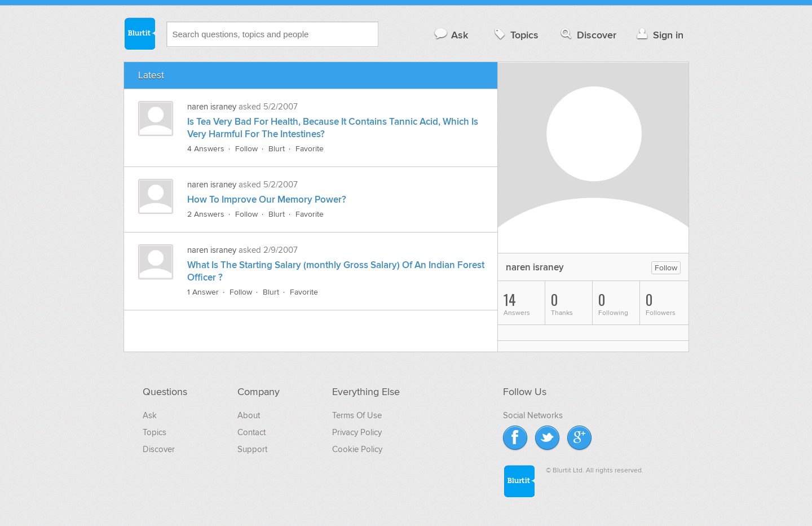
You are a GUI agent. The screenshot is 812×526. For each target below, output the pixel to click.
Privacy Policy (357, 432)
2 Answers (206, 214)
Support (252, 449)
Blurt (277, 149)
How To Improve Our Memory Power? (267, 200)
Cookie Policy (357, 449)
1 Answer (203, 292)
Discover (587, 35)
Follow (246, 149)
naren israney (212, 107)
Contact (251, 432)
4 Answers (206, 149)
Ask (451, 35)
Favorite (310, 149)
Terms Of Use (357, 415)
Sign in (659, 35)
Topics (515, 35)
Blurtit (139, 33)
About (249, 415)
